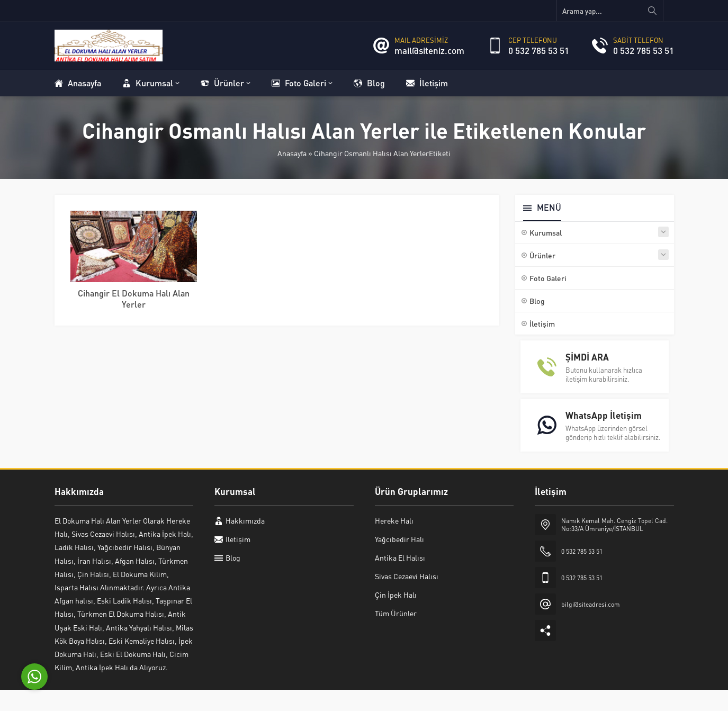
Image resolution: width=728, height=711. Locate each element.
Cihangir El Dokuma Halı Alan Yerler (134, 299)
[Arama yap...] (610, 11)
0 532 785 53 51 (539, 50)
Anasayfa (292, 153)
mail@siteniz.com (429, 50)
